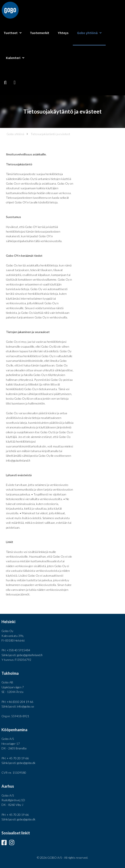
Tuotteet (11, 33)
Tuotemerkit (40, 33)
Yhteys (63, 33)
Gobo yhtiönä (15, 134)
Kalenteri (13, 58)
